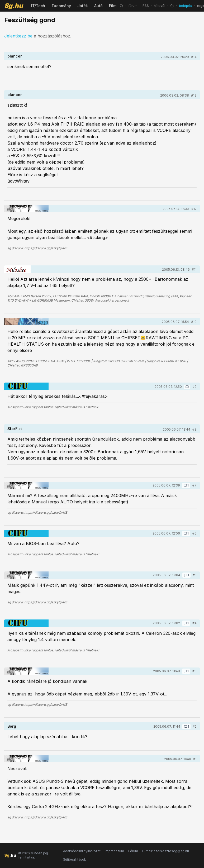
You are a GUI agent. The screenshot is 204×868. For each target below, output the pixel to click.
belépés (186, 6)
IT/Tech (38, 6)
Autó (98, 6)
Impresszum (114, 851)
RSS (146, 6)
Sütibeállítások (75, 859)
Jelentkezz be (18, 36)
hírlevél (160, 6)
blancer (15, 56)
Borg (12, 726)
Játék (83, 6)
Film (113, 6)
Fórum (133, 851)
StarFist (15, 429)
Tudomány (61, 6)
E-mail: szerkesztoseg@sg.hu (166, 851)
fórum (133, 6)
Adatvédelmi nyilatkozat (82, 851)
